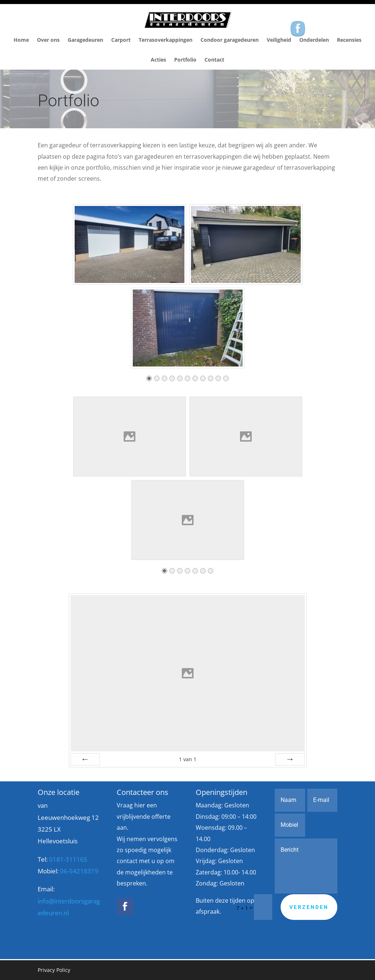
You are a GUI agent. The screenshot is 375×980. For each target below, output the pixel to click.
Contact (214, 60)
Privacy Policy (54, 970)
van (188, 759)
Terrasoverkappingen (166, 40)
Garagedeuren (85, 40)
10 (218, 381)
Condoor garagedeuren (230, 40)
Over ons (48, 40)
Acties (158, 60)
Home (21, 40)
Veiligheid (279, 40)
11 (226, 381)
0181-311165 (68, 859)
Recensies (349, 40)
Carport (121, 40)
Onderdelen (314, 40)
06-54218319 (79, 871)
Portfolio (185, 60)
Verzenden (309, 907)
